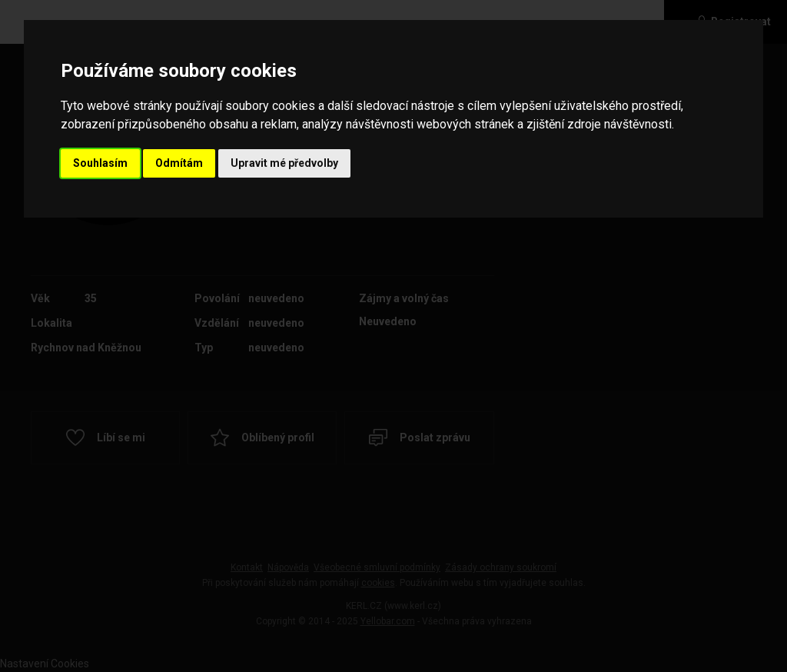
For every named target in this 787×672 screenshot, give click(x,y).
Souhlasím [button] (100, 163)
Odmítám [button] (179, 163)
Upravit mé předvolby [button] (284, 163)
